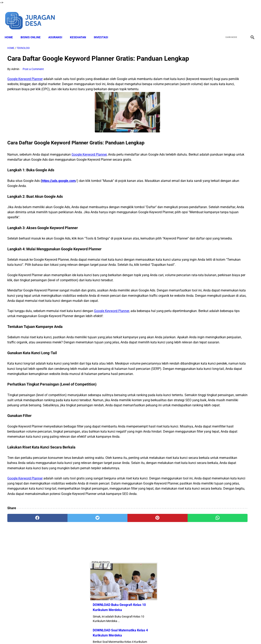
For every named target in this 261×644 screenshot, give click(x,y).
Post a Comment (33, 76)
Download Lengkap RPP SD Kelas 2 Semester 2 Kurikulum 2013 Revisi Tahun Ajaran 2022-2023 (216, 244)
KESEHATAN (81, 31)
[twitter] (230, 16)
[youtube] (240, 16)
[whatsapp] (152, 596)
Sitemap (181, 634)
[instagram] (249, 16)
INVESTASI (104, 31)
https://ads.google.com (59, 197)
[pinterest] (111, 596)
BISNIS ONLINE (33, 31)
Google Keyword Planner (25, 85)
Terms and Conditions (122, 634)
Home (11, 31)
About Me (81, 634)
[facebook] (221, 16)
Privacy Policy (149, 634)
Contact (167, 634)
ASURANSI (58, 31)
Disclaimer (98, 634)
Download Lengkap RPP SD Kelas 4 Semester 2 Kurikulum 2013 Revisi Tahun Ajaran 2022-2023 (216, 275)
